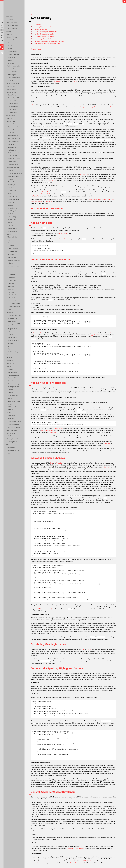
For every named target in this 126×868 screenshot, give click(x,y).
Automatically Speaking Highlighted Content (49, 41)
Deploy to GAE (11, 89)
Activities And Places (14, 260)
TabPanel (49, 201)
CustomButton (93, 199)
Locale (11, 272)
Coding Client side (13, 54)
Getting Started (12, 337)
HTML (90, 649)
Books (9, 413)
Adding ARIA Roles (41, 29)
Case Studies (11, 416)
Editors (10, 193)
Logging (10, 240)
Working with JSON (14, 150)
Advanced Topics (12, 237)
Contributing (11, 433)
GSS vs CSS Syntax (14, 304)
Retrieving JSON (13, 75)
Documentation (10, 115)
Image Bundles (12, 208)
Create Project (12, 95)
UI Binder (12, 283)
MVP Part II (12, 392)
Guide (10, 222)
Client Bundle (13, 301)
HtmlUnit (11, 225)
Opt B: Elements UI (14, 107)
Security (10, 243)
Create (10, 43)
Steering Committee (13, 439)
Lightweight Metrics (15, 307)
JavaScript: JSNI (12, 156)
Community (11, 418)
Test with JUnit (11, 220)
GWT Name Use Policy (14, 450)
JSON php (11, 80)
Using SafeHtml (13, 249)
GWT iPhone (12, 410)
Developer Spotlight (14, 427)
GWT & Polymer (12, 92)
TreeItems (107, 467)
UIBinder (10, 205)
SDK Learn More (12, 22)
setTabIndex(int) (55, 432)
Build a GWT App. (12, 37)
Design (10, 46)
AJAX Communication (14, 66)
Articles (9, 366)
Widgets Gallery (13, 329)
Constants (12, 275)
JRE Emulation (12, 321)
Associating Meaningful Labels (45, 39)
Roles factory (52, 180)
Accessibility (12, 286)
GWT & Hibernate (13, 395)
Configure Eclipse (12, 25)
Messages (12, 278)
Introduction (12, 40)
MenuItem (34, 201)
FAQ (8, 332)
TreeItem (104, 199)
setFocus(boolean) (47, 430)
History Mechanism (14, 141)
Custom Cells (12, 191)
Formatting (11, 144)
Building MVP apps (14, 387)
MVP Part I (12, 390)
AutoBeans (11, 254)
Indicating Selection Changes (44, 36)
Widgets (10, 179)
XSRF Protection (14, 251)
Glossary (10, 355)
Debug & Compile (13, 340)
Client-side (11, 133)
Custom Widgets (13, 182)
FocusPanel (107, 443)
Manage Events (12, 51)
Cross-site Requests (14, 78)
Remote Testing (12, 228)
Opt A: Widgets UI (13, 98)
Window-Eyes (92, 861)
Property (50, 192)
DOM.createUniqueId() (45, 609)
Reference (10, 312)
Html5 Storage (12, 217)
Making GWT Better (12, 430)
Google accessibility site (88, 107)
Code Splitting (13, 295)
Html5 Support (11, 211)
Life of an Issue (12, 436)
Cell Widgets (12, 185)
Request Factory (13, 257)
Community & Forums (14, 421)
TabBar (40, 201)
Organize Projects (13, 127)
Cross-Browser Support (15, 173)
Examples (10, 361)
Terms (7, 445)
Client (10, 346)
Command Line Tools (14, 315)
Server (10, 349)
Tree (100, 199)
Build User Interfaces (13, 167)
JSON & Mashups (13, 407)
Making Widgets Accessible (43, 27)
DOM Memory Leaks (14, 401)
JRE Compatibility (13, 136)
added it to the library (46, 194)
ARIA (32, 105)
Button (112, 333)
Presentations (11, 363)
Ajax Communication (14, 138)
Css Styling (11, 202)
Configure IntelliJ (12, 28)
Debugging (11, 57)
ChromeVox (57, 81)
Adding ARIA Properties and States (46, 32)
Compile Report (13, 298)
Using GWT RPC (13, 72)
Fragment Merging (13, 375)
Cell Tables (11, 188)
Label (83, 649)
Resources (9, 358)
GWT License (11, 447)
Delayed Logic (12, 147)
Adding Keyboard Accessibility (44, 34)
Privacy (9, 453)
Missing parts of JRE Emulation (14, 325)
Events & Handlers (13, 199)
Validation (11, 263)
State (42, 192)
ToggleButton (94, 335)
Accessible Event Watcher (76, 848)
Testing (10, 398)
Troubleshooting (13, 352)
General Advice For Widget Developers (47, 44)
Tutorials (8, 31)
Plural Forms (12, 280)
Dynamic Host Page (14, 384)
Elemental (11, 381)
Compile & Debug (13, 130)
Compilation (12, 63)
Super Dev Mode (13, 378)
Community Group (14, 424)
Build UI (10, 343)
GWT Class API (12, 318)
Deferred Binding (13, 165)
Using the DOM (13, 196)
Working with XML (13, 153)
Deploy (9, 234)
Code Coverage (12, 231)
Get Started (9, 17)
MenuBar (111, 199)
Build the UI (11, 49)
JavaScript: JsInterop (14, 159)
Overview (10, 20)
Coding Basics (11, 121)
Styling (10, 60)
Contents (11, 170)
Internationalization (13, 83)
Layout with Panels (13, 176)
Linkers (10, 309)
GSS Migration (12, 372)
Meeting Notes (12, 442)
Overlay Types (12, 162)
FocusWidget (59, 428)
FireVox (75, 81)
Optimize (11, 289)
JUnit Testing (11, 86)
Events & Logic (13, 104)
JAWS (85, 861)
